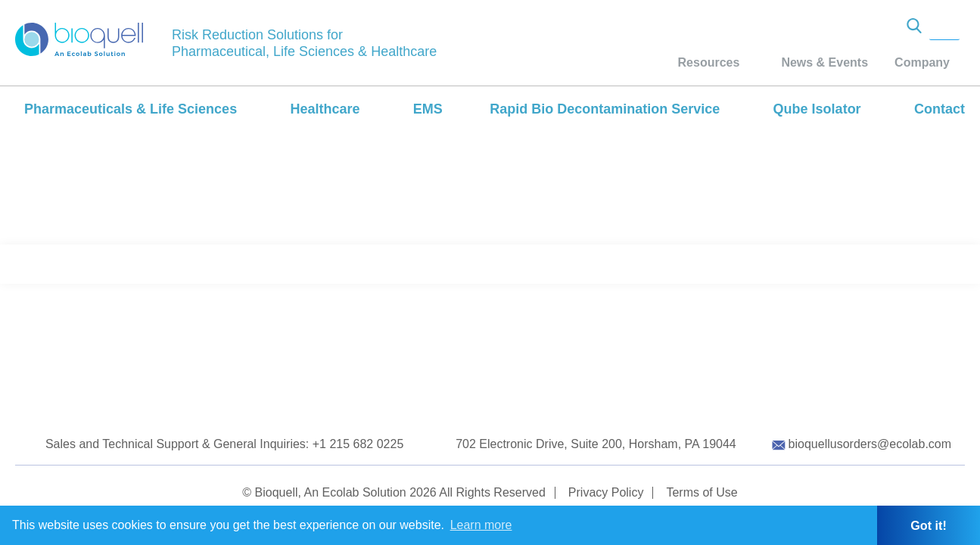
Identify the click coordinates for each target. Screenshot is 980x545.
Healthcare (325, 109)
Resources (709, 62)
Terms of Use (702, 492)
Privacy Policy (606, 492)
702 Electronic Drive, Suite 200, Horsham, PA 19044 (596, 444)
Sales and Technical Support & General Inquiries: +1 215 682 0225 (224, 444)
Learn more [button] (481, 525)
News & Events (824, 62)
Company (922, 62)
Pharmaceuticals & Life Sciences (131, 109)
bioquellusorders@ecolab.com (870, 444)
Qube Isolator (817, 109)
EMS (428, 109)
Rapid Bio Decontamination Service (605, 109)
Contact (940, 109)
